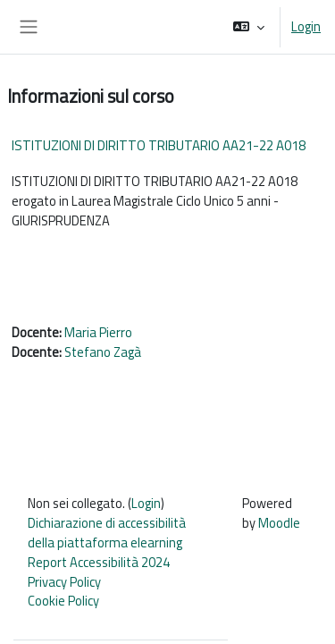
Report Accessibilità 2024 (99, 562)
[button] (249, 27)
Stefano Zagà (103, 352)
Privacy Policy (64, 582)
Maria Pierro (98, 332)
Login (306, 27)
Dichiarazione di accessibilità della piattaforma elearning (107, 533)
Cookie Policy (63, 601)
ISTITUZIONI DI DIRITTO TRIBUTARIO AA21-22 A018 (159, 145)
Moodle (279, 523)
